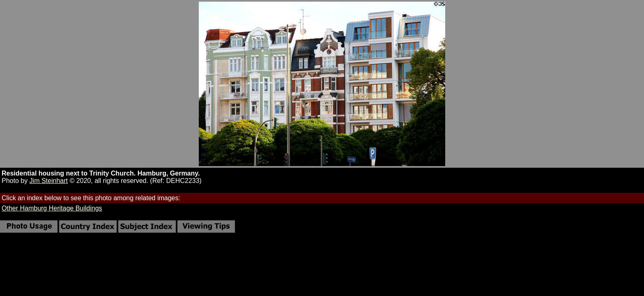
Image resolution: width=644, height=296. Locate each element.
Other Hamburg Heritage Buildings (52, 208)
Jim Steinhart (49, 181)
